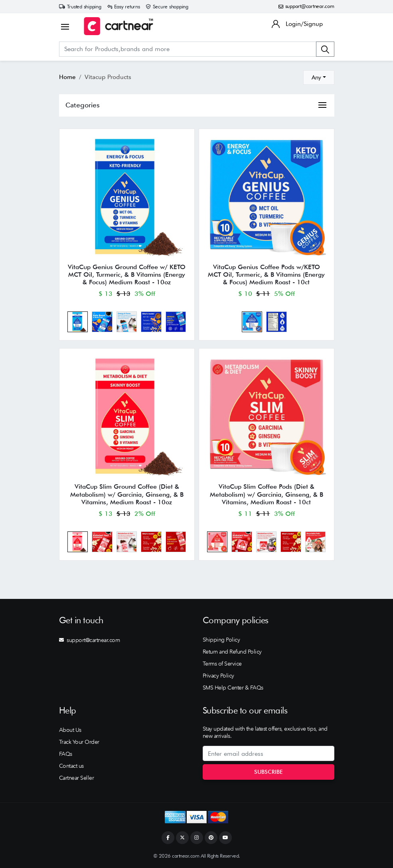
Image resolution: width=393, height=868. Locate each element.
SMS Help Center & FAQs (233, 688)
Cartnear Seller (77, 778)
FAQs (66, 754)
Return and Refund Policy (232, 652)
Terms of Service (222, 664)
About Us (70, 730)
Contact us (71, 766)
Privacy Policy (218, 676)
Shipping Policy (221, 640)
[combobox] (319, 77)
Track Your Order (79, 742)
